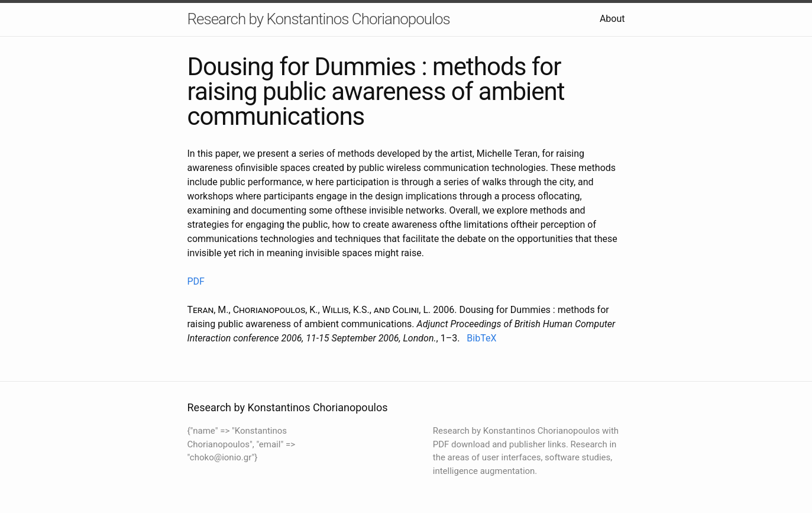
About (612, 19)
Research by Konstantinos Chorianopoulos (319, 19)
